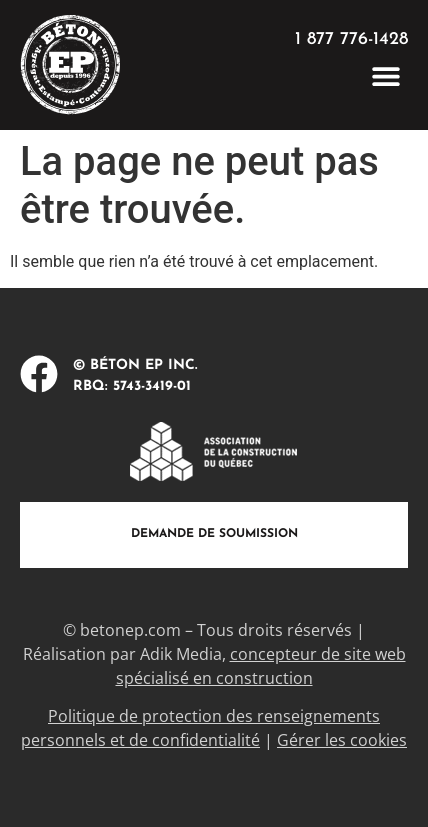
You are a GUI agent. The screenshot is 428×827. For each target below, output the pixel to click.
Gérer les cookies (342, 740)
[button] (385, 75)
